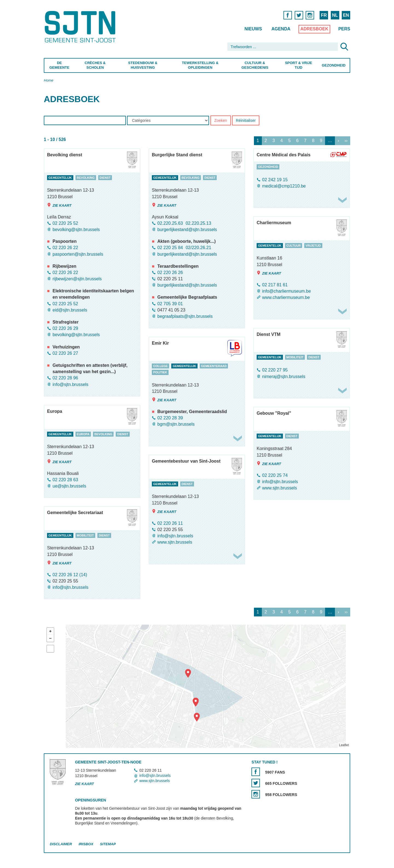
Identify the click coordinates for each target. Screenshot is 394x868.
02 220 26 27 (65, 353)
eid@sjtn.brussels (70, 310)
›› (346, 141)
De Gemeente (59, 65)
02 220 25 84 (170, 248)
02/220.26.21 (198, 248)
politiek (160, 373)
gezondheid (268, 167)
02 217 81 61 (275, 285)
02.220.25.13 (198, 223)
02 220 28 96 (65, 378)
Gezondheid (334, 65)
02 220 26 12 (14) (70, 575)
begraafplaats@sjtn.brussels (185, 316)
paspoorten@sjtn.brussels (78, 254)
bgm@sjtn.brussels (176, 424)
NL (335, 15)
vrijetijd (313, 246)
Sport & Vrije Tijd (299, 65)
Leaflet (344, 745)
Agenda (281, 29)
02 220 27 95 (275, 370)
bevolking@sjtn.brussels (76, 230)
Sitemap (108, 844)
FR (324, 15)
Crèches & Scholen (95, 65)
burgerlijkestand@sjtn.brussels (187, 230)
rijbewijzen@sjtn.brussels (77, 279)
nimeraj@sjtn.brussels (284, 377)
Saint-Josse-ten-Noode (81, 27)
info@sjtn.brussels (70, 384)
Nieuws (253, 29)
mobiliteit (295, 357)
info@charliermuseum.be (286, 291)
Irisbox (86, 844)
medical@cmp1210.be (284, 186)
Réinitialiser (246, 121)
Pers (344, 29)
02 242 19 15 (275, 180)
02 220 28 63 (65, 480)
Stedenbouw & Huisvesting (143, 65)
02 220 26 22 (65, 248)
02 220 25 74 (275, 475)
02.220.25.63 (170, 223)
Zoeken (221, 121)
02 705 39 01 (170, 304)
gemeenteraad (214, 366)
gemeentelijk (60, 178)
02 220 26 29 (65, 328)
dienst (105, 178)
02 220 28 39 (170, 418)
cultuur (294, 246)
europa (83, 434)
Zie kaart (59, 205)
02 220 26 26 (170, 272)
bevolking (86, 178)
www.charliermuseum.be (286, 297)
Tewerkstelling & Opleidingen (200, 65)
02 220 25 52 (65, 223)
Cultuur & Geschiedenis (255, 65)
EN (346, 15)
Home (49, 80)
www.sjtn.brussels (279, 488)
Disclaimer (61, 844)
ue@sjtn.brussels (69, 486)
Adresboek (314, 29)
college (160, 366)
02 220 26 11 (170, 523)
